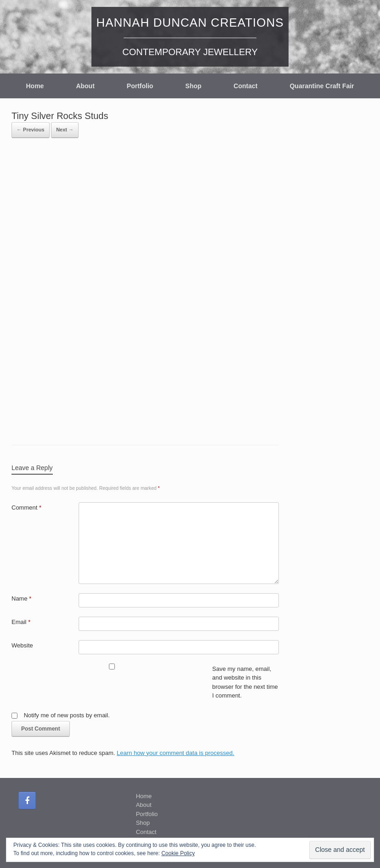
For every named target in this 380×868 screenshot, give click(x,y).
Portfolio (140, 86)
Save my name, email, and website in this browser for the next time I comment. (245, 682)
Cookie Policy (178, 853)
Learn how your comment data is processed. (176, 753)
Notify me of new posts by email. (67, 715)
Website (22, 645)
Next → (65, 130)
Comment (26, 508)
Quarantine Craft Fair (322, 86)
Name (21, 599)
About (85, 86)
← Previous (31, 130)
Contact (245, 86)
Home (35, 86)
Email (21, 622)
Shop (193, 86)
